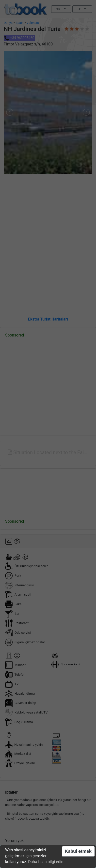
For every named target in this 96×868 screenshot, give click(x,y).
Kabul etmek (78, 851)
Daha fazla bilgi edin (46, 862)
